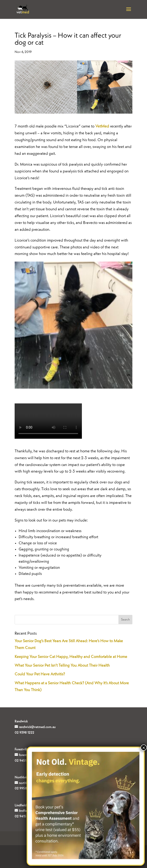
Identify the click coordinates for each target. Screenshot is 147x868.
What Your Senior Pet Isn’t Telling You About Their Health (62, 666)
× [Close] (144, 748)
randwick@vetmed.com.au (37, 727)
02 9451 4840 (25, 761)
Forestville (21, 749)
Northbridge (23, 777)
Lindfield (21, 805)
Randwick (21, 721)
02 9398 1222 (24, 733)
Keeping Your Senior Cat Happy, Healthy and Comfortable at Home (71, 657)
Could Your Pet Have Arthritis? (40, 674)
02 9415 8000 (25, 816)
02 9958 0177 (24, 788)
